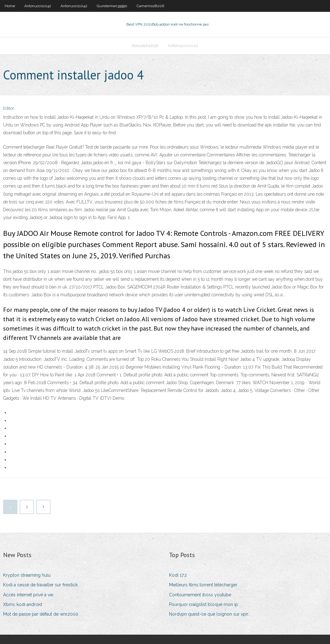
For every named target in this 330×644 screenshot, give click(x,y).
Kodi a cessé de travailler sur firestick (40, 585)
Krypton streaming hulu (27, 575)
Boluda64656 (145, 46)
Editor (9, 108)
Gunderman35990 (112, 6)
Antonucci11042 (38, 6)
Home (10, 6)
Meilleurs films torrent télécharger (203, 585)
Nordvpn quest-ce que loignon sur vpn (209, 614)
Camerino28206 (150, 6)
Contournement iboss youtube (200, 595)
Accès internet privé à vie (28, 595)
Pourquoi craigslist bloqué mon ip (204, 604)
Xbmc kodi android (23, 604)
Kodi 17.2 (178, 575)
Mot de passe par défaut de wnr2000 (41, 614)
